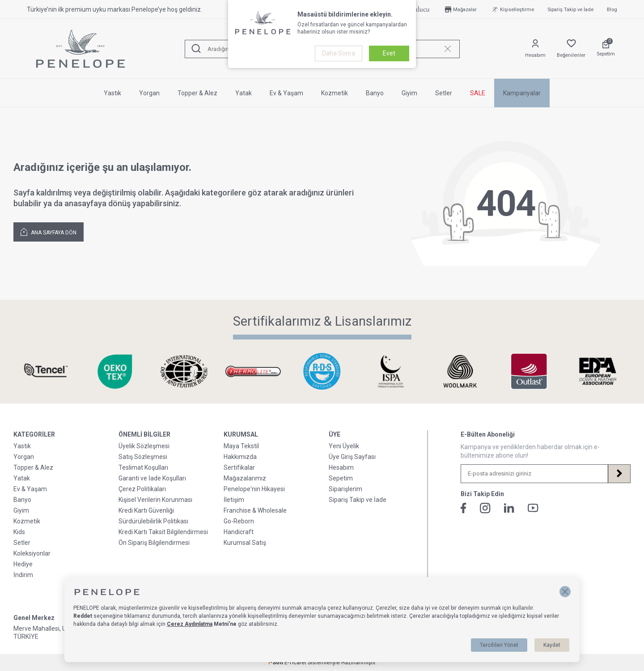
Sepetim (341, 478)
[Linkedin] (509, 508)
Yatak (244, 93)
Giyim (409, 93)
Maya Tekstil (241, 446)
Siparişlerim (345, 489)
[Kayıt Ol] (619, 474)
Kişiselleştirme (512, 9)
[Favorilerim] (571, 49)
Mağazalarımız (245, 478)
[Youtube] (533, 508)
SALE (478, 93)
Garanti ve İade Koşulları (152, 478)
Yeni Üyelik (344, 446)
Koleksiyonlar (32, 553)
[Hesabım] (535, 49)
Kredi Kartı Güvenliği (146, 510)
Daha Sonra (339, 53)
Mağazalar (460, 9)
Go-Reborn (239, 521)
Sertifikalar (239, 467)
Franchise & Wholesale (255, 510)
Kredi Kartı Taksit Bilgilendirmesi (163, 532)
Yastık (112, 93)
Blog (612, 10)
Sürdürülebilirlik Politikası (153, 521)
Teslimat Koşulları (143, 467)
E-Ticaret (295, 663)
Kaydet (552, 645)
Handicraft (239, 532)
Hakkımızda (240, 457)
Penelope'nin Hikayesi (254, 489)
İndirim (23, 575)
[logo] (80, 49)
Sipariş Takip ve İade (570, 10)
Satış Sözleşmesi (143, 457)
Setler (444, 93)
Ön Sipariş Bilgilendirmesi (154, 543)
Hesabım (341, 467)
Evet (389, 53)
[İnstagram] (485, 508)
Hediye (23, 564)
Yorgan (149, 93)
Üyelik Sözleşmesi (144, 446)
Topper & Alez (197, 93)
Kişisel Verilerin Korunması (155, 500)
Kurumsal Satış (245, 543)
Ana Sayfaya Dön (49, 231)
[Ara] (196, 49)
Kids (19, 532)
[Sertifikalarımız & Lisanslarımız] (46, 372)
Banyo (375, 93)
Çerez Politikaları (142, 489)
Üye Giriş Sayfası (352, 457)
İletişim (234, 500)
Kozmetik (335, 93)
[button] (565, 592)
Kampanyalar (522, 93)
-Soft (276, 663)
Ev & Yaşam (286, 93)
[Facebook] (464, 508)
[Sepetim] (606, 49)
